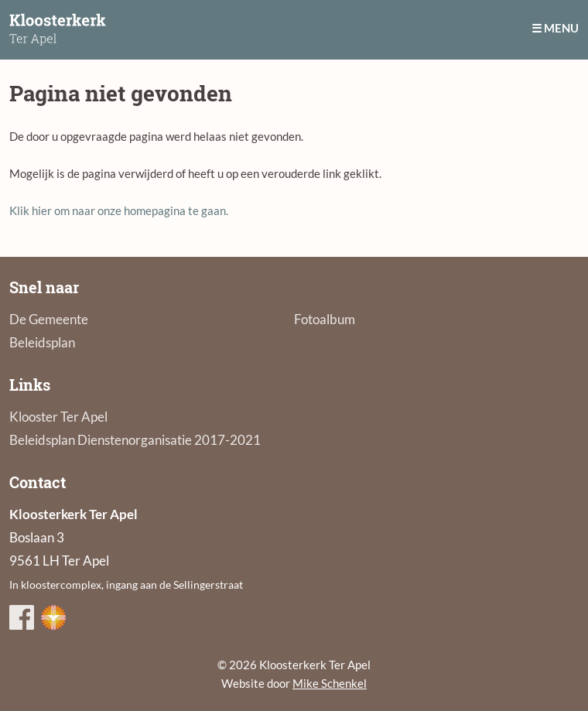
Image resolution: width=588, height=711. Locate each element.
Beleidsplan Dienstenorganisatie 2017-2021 (135, 440)
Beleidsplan (42, 342)
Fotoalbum (325, 319)
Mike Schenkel (330, 683)
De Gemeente (49, 319)
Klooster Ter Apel (58, 417)
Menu (561, 28)
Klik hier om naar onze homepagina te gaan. (119, 210)
